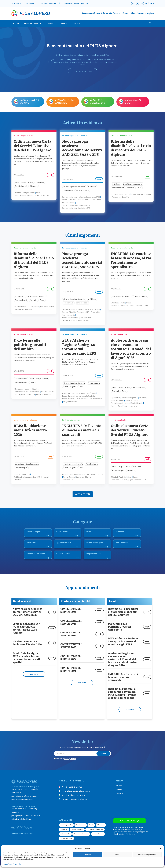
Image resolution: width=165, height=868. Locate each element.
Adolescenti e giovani (22, 389)
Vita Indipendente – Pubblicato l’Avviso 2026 (27, 645)
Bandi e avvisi (22, 604)
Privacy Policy (17, 864)
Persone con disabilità (120, 197)
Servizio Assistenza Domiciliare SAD (76, 208)
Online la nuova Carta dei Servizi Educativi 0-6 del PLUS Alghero (33, 146)
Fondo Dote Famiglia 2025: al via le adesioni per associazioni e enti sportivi (26, 660)
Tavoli (139, 188)
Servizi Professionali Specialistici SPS (77, 205)
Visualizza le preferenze (147, 855)
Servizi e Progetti (21, 186)
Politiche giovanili (43, 394)
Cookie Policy (8, 864)
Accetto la (66, 761)
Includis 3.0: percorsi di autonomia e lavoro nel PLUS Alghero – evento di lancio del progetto (122, 696)
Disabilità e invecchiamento (98, 101)
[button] (160, 848)
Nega (117, 855)
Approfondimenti (118, 188)
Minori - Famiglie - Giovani (24, 182)
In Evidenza (40, 182)
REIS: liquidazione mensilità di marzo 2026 (30, 430)
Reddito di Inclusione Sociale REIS (27, 477)
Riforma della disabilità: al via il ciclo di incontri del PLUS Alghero (131, 148)
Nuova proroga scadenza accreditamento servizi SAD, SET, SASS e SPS (82, 148)
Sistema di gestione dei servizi (29, 101)
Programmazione (21, 379)
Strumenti (34, 186)
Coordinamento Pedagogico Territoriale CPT (31, 195)
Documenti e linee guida (95, 832)
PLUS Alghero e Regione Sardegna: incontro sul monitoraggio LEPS (79, 347)
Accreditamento (69, 203)
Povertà (45, 477)
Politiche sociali (117, 194)
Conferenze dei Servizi (76, 604)
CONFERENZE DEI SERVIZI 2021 (71, 672)
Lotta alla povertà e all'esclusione (27, 464)
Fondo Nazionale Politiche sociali (27, 392)
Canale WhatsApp (127, 823)
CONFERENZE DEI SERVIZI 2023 (71, 648)
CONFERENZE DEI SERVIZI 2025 (71, 625)
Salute (127, 194)
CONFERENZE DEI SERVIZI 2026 (71, 613)
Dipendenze (115, 398)
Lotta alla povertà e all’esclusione (65, 101)
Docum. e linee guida (97, 545)
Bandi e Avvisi (68, 191)
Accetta (88, 855)
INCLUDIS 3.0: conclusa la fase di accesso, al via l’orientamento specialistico (131, 260)
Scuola (39, 193)
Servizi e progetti (66, 827)
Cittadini (17, 193)
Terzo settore (96, 200)
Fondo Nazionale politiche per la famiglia (78, 396)
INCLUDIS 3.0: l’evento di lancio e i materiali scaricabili (82, 430)
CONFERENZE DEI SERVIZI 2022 (71, 660)
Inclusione (130, 303)
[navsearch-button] (150, 23)
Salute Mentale (142, 306)
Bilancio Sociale (67, 557)
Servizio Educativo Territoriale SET (76, 200)
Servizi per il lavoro (84, 477)
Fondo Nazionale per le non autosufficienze (79, 393)
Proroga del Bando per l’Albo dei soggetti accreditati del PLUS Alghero (26, 631)
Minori (32, 193)
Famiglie (25, 193)
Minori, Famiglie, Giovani (133, 101)
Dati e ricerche (127, 545)
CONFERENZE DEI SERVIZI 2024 (71, 636)
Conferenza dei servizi (38, 557)
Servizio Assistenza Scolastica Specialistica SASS (81, 197)
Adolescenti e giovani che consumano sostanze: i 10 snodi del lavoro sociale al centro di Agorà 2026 (131, 349)
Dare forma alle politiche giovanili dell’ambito (30, 345)
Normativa (131, 188)
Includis (122, 303)
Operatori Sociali (144, 194)
